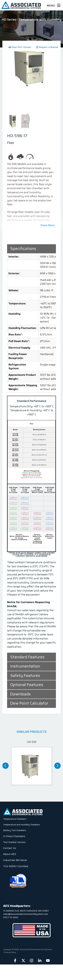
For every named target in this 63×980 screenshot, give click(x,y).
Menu (54, 5)
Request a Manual (47, 47)
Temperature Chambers (15, 819)
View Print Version (20, 47)
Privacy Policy (10, 952)
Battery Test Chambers (15, 830)
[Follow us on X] (23, 961)
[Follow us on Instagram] (31, 961)
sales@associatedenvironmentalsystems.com (26, 914)
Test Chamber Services (14, 842)
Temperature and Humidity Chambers (22, 825)
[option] (31, 68)
